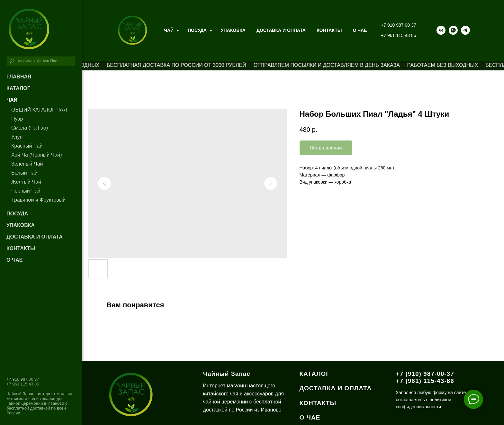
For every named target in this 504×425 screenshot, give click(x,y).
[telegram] (465, 30)
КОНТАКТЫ (318, 403)
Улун (17, 137)
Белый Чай (24, 173)
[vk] (441, 30)
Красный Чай (27, 146)
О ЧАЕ (360, 30)
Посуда (198, 30)
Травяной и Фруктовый (38, 200)
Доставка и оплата (281, 30)
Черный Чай (26, 191)
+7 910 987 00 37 (398, 25)
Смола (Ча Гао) (30, 128)
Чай (169, 30)
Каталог (18, 88)
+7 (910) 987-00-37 (425, 374)
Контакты (329, 30)
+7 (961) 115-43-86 (425, 381)
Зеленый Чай (27, 164)
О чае (14, 260)
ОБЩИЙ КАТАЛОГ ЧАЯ (39, 110)
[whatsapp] (453, 30)
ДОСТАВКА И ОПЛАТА (336, 388)
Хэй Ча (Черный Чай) (37, 155)
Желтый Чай (26, 182)
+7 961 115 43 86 (398, 35)
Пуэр (17, 119)
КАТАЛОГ (315, 374)
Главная (19, 77)
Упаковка (233, 30)
